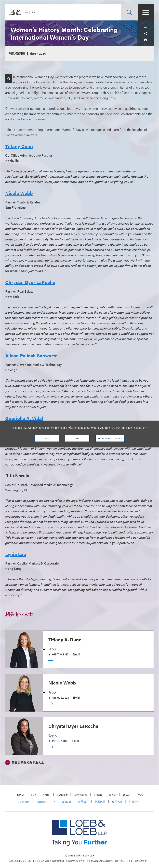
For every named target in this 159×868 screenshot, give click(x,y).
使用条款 (117, 802)
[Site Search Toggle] (129, 12)
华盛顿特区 (81, 795)
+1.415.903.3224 (59, 697)
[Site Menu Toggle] (146, 12)
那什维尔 (62, 795)
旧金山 (98, 795)
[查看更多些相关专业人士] (25, 762)
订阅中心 (134, 802)
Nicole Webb (62, 683)
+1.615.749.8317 (58, 654)
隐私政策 (100, 802)
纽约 (33, 795)
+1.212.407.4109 (58, 741)
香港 (140, 795)
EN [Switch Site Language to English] (27, 12)
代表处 (127, 795)
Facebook (41, 802)
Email (76, 654)
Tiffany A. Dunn (65, 639)
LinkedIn (24, 802)
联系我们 (83, 802)
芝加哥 (47, 795)
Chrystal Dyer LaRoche (73, 726)
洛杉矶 (20, 795)
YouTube (66, 802)
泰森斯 (112, 795)
